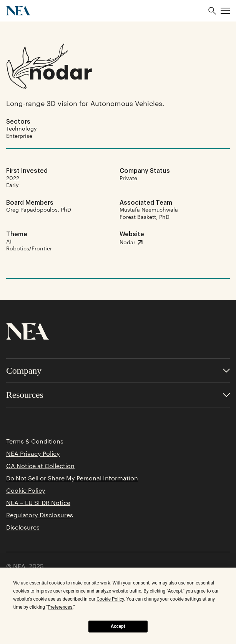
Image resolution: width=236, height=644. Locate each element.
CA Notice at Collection (40, 466)
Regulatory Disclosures (40, 515)
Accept (118, 626)
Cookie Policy (26, 490)
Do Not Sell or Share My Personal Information (72, 478)
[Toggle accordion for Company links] (118, 371)
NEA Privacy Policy (33, 454)
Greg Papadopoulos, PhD (39, 209)
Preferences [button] (60, 607)
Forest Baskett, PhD (145, 217)
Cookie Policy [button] (110, 599)
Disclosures (23, 527)
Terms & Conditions (35, 441)
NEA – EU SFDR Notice (38, 503)
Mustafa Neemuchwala (149, 209)
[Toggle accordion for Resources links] (118, 395)
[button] (225, 11)
